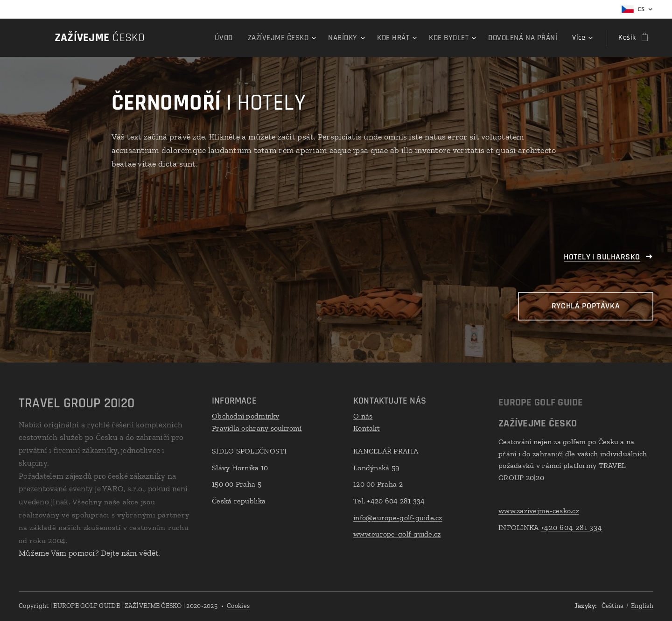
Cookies (238, 606)
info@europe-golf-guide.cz (398, 518)
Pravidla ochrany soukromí (257, 428)
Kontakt (367, 428)
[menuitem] (234, 38)
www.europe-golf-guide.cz (397, 534)
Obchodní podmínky (246, 416)
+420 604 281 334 (572, 527)
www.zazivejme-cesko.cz (539, 511)
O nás (363, 416)
